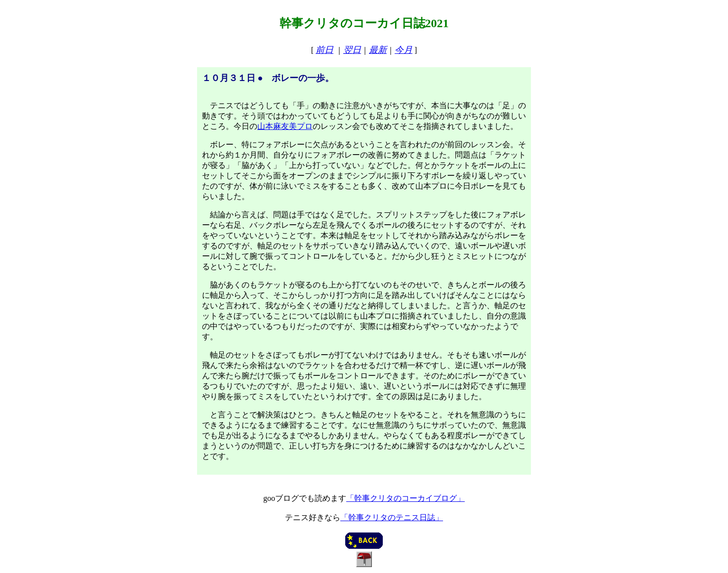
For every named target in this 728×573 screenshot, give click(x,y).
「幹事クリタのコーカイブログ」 (405, 498)
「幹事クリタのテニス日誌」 (392, 517)
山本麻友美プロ (285, 126)
